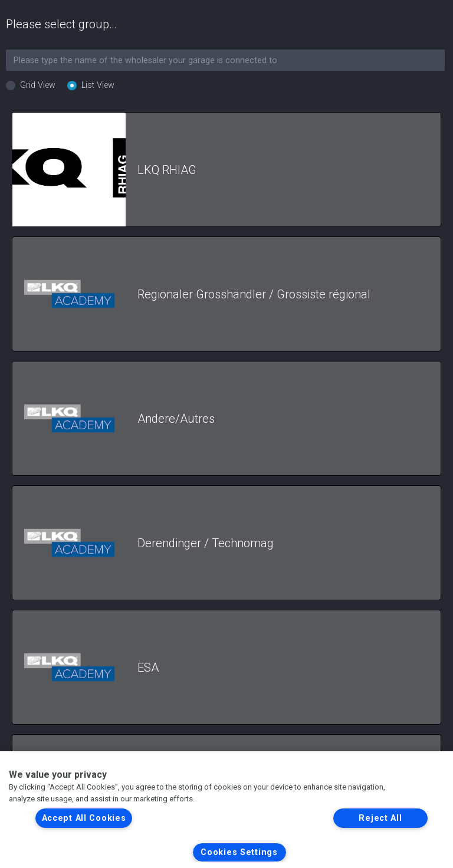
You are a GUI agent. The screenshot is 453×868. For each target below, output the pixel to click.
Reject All (380, 818)
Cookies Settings (239, 852)
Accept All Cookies (84, 818)
